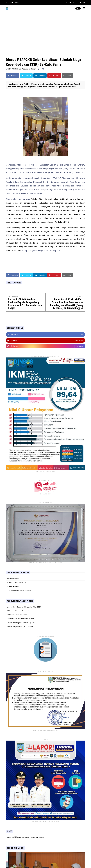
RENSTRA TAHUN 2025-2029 (17, 582)
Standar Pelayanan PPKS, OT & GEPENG (20, 627)
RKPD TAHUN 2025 (13, 578)
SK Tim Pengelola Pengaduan (17, 615)
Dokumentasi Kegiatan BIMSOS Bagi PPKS (21, 623)
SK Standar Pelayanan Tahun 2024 (19, 611)
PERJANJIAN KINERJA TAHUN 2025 (19, 590)
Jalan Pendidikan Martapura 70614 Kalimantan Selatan (26, 837)
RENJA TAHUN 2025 (14, 586)
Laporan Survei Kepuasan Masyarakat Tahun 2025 (24, 607)
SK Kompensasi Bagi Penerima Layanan (20, 619)
